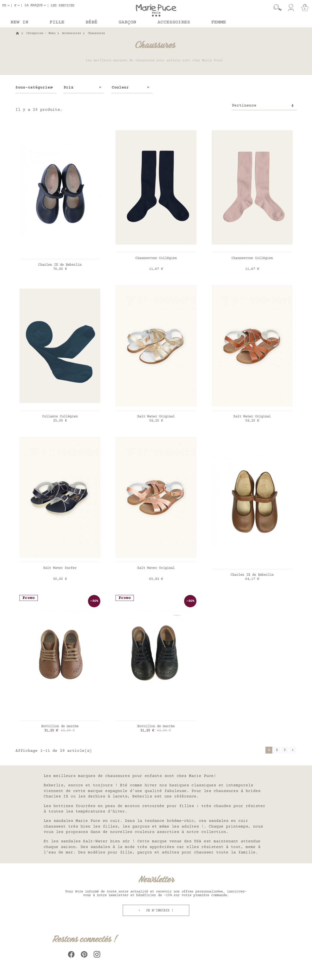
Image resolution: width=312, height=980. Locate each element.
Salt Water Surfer (60, 568)
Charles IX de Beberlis (60, 265)
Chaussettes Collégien (156, 258)
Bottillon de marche (60, 726)
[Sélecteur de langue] (7, 5)
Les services (63, 5)
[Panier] (305, 8)
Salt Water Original (156, 417)
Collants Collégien (60, 417)
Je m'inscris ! (159, 911)
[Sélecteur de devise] (18, 5)
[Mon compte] (291, 8)
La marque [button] (34, 5)
